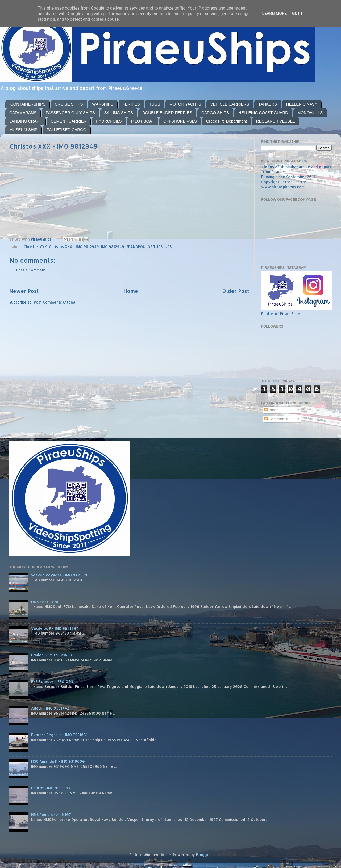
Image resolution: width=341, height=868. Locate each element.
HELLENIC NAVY (302, 104)
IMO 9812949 (113, 247)
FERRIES (131, 104)
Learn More (275, 14)
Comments (276, 419)
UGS (168, 247)
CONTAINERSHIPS (28, 104)
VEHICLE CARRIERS (230, 104)
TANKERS (268, 104)
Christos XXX (35, 247)
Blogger (203, 855)
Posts (271, 410)
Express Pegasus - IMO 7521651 (59, 735)
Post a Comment (31, 270)
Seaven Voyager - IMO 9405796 (60, 575)
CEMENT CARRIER (69, 121)
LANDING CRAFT (25, 121)
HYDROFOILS (109, 121)
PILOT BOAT (142, 121)
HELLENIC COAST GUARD (263, 113)
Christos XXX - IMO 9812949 (74, 247)
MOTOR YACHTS (185, 104)
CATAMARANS (23, 113)
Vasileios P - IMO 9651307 (55, 628)
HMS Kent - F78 (45, 602)
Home (131, 291)
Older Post (236, 291)
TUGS (155, 104)
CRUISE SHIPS (69, 104)
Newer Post (24, 291)
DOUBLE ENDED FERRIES (167, 113)
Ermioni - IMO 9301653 (51, 655)
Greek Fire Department (226, 121)
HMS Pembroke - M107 (51, 814)
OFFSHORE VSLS (180, 121)
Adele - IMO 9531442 (50, 708)
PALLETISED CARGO (67, 130)
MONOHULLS (310, 113)
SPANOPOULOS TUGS (144, 247)
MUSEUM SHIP (23, 130)
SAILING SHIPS (119, 113)
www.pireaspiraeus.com (283, 187)
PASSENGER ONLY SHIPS (70, 113)
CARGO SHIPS (215, 113)
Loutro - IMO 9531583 (51, 788)
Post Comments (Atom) (54, 302)
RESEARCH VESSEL (276, 121)
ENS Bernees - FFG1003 (52, 682)
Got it (298, 14)
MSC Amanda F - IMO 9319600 (58, 761)
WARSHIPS (103, 104)
